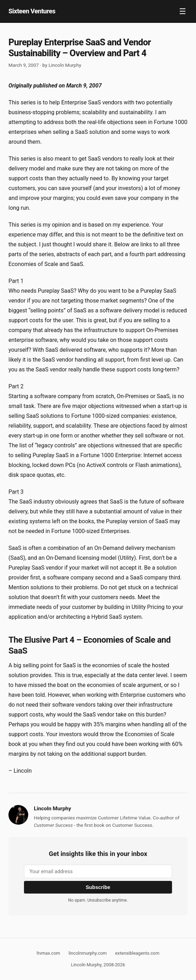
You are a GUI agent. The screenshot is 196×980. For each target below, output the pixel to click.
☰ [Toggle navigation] (183, 11)
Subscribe (98, 887)
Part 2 (16, 386)
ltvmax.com (48, 953)
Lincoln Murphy (65, 65)
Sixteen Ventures (32, 11)
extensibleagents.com (137, 953)
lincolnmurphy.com (87, 953)
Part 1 (16, 281)
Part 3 (16, 492)
